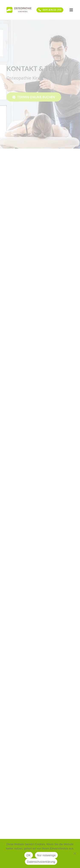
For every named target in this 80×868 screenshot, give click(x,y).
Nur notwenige (46, 855)
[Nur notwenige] (75, 853)
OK (28, 855)
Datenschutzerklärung (41, 862)
